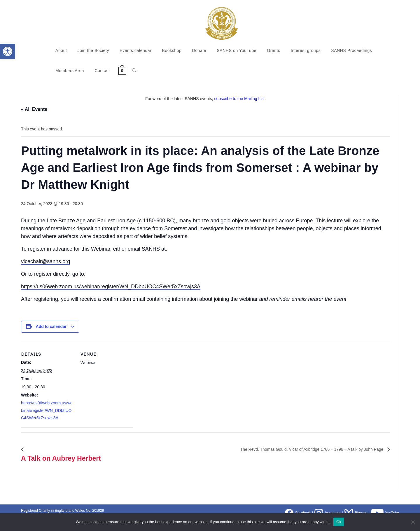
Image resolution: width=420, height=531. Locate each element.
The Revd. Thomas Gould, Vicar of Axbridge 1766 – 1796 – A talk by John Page (301, 449)
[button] (8, 51)
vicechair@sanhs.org (45, 261)
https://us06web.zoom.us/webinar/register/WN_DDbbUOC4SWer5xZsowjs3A (111, 287)
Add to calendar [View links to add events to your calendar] (51, 326)
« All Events (34, 109)
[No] (413, 522)
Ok (339, 522)
